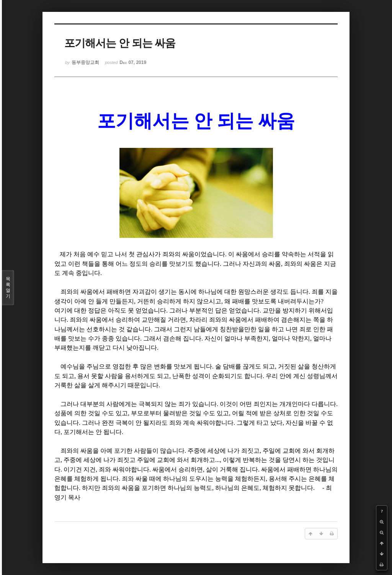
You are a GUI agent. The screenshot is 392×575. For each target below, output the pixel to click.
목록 (8, 288)
